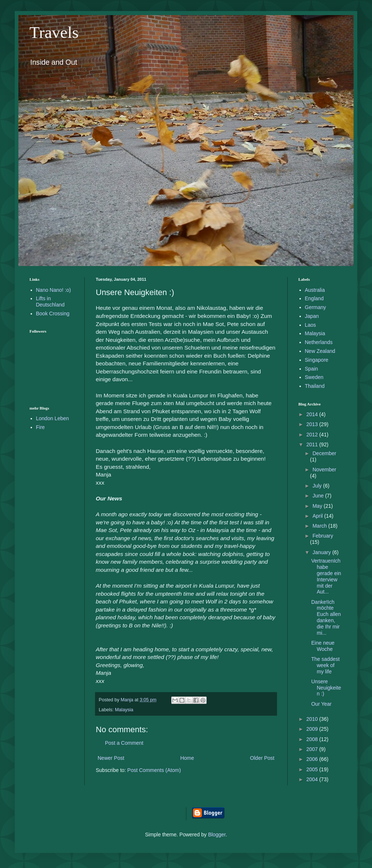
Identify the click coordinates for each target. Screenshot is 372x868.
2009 (313, 729)
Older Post (262, 758)
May (318, 506)
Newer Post (111, 758)
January (322, 552)
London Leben (53, 418)
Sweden (314, 377)
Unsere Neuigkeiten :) (326, 688)
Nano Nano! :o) (54, 290)
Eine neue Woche (323, 646)
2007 (313, 749)
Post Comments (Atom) (154, 770)
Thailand (315, 386)
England (314, 298)
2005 (313, 769)
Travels (54, 32)
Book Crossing (53, 313)
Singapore (317, 360)
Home (187, 758)
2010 (313, 719)
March (320, 526)
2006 (313, 759)
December (324, 453)
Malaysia (124, 710)
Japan (312, 316)
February (323, 536)
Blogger (217, 835)
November (324, 470)
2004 (313, 779)
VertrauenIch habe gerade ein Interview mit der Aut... (326, 576)
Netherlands (319, 342)
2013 (313, 424)
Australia (315, 290)
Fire (41, 427)
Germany (316, 307)
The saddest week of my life (325, 665)
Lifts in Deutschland (50, 302)
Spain (312, 369)
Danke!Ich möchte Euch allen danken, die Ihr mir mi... (326, 617)
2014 (313, 414)
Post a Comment (124, 743)
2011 (313, 444)
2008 (313, 739)
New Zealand (320, 351)
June (319, 496)
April (318, 516)
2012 (313, 435)
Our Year (321, 704)
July (318, 486)
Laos (310, 325)
